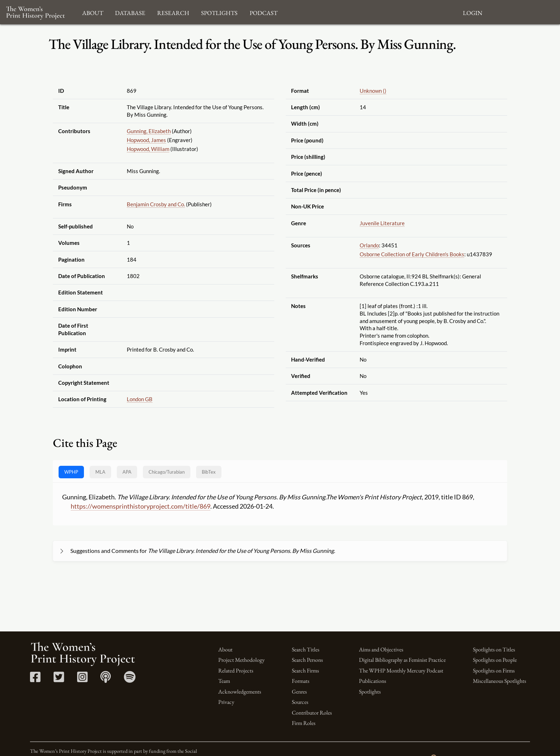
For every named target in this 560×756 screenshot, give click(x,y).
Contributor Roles (312, 713)
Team (224, 681)
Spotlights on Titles (494, 649)
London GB (140, 399)
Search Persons (307, 660)
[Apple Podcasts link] (106, 679)
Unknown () (373, 91)
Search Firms (305, 671)
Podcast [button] (264, 12)
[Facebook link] (35, 679)
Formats (301, 681)
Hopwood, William (148, 149)
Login (472, 12)
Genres (299, 692)
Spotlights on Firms (494, 671)
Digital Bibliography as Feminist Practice (402, 660)
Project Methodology (241, 660)
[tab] (167, 472)
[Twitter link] (59, 679)
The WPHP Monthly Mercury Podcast (401, 671)
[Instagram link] (82, 679)
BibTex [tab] (209, 472)
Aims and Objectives (381, 649)
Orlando (369, 245)
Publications (372, 681)
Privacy (226, 702)
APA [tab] (127, 472)
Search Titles (306, 649)
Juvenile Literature (382, 223)
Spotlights (370, 692)
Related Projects (236, 671)
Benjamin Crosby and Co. (156, 204)
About (225, 649)
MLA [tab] (100, 472)
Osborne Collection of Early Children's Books (412, 254)
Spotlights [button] (219, 12)
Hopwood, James (146, 140)
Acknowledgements (240, 692)
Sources (300, 702)
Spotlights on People (495, 660)
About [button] (93, 12)
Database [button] (130, 12)
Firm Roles (304, 723)
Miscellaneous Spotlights (499, 681)
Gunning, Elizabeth (149, 131)
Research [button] (173, 12)
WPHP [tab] (71, 472)
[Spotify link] (130, 679)
